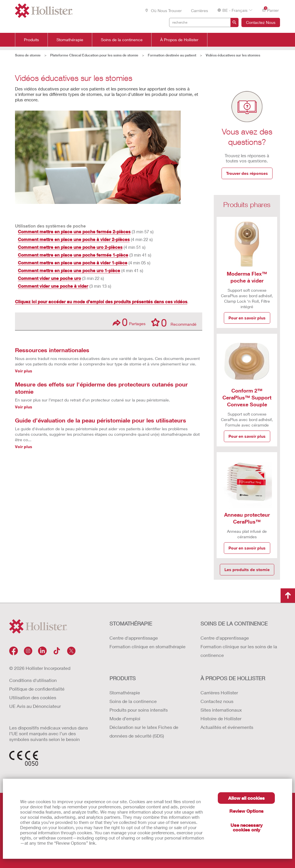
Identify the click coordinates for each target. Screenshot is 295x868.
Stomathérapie (70, 40)
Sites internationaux (221, 710)
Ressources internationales (52, 350)
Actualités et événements (227, 727)
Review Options (246, 811)
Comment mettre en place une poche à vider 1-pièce (73, 263)
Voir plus (24, 371)
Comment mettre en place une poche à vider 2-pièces (74, 239)
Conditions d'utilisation (33, 680)
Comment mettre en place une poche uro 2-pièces (70, 247)
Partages (129, 322)
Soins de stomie (28, 55)
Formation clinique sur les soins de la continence (239, 651)
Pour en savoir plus (247, 318)
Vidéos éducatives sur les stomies (233, 55)
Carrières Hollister (219, 692)
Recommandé (174, 322)
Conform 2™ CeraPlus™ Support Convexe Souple (247, 397)
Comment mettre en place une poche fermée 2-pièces (74, 232)
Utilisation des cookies (33, 697)
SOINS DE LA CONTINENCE (234, 623)
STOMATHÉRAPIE (131, 623)
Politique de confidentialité (37, 689)
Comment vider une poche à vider (53, 286)
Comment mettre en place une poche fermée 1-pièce (73, 255)
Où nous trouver (163, 11)
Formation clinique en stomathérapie (147, 646)
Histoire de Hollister (221, 718)
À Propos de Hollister (179, 40)
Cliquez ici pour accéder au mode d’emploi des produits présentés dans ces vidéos (101, 302)
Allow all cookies (246, 798)
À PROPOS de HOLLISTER (233, 678)
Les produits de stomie (247, 569)
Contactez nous (217, 701)
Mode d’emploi (125, 718)
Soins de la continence (122, 40)
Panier (270, 10)
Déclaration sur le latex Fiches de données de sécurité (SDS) (144, 731)
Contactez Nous (261, 22)
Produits (31, 40)
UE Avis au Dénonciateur (35, 706)
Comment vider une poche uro (49, 278)
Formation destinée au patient (172, 55)
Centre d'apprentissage (134, 638)
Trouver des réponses (247, 173)
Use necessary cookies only (246, 827)
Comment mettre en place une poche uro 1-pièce (69, 270)
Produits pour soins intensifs (139, 710)
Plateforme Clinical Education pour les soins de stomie (94, 55)
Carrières (199, 11)
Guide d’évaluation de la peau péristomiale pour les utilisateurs (101, 420)
